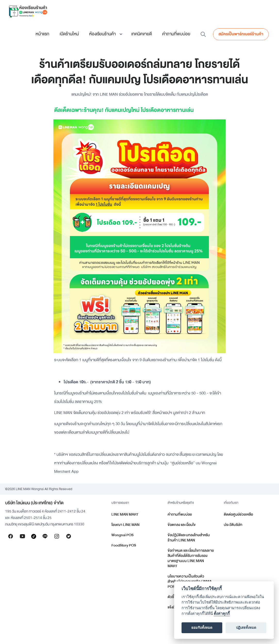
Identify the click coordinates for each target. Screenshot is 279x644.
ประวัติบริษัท (233, 525)
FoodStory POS (124, 545)
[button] (105, 34)
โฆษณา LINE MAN (125, 525)
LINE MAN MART (125, 514)
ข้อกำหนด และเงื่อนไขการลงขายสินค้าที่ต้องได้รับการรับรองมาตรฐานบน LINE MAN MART (191, 558)
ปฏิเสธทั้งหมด (246, 628)
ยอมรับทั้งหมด (202, 628)
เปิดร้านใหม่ (69, 34)
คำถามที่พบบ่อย (176, 34)
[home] (28, 11)
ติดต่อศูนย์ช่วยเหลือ (238, 514)
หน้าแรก (42, 34)
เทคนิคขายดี (142, 34)
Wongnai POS (122, 535)
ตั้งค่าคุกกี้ (222, 614)
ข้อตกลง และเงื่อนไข (182, 525)
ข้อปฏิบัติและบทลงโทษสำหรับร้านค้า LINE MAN (189, 538)
